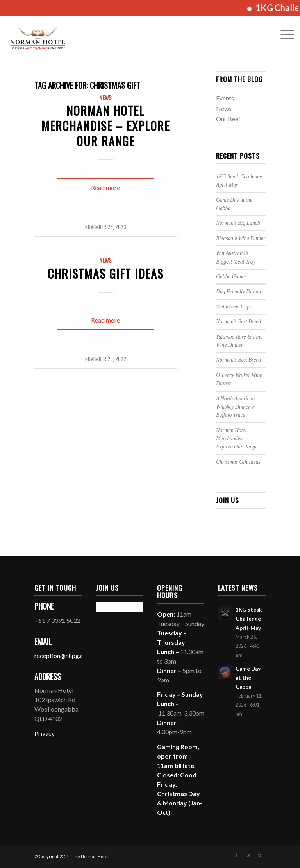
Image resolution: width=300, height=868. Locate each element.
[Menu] (283, 34)
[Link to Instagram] (248, 855)
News (105, 98)
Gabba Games (231, 277)
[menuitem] (283, 34)
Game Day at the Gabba (248, 678)
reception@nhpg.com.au (67, 655)
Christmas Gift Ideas (106, 273)
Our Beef (228, 119)
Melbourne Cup (233, 307)
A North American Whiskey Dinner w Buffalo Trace (236, 407)
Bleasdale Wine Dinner (241, 238)
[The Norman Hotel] (38, 34)
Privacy (45, 733)
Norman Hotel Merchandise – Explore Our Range (106, 126)
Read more (105, 187)
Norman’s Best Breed (238, 322)
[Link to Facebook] (236, 855)
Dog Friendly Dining (238, 291)
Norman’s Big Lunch (238, 223)
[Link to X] (260, 855)
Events (225, 98)
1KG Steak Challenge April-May (249, 619)
